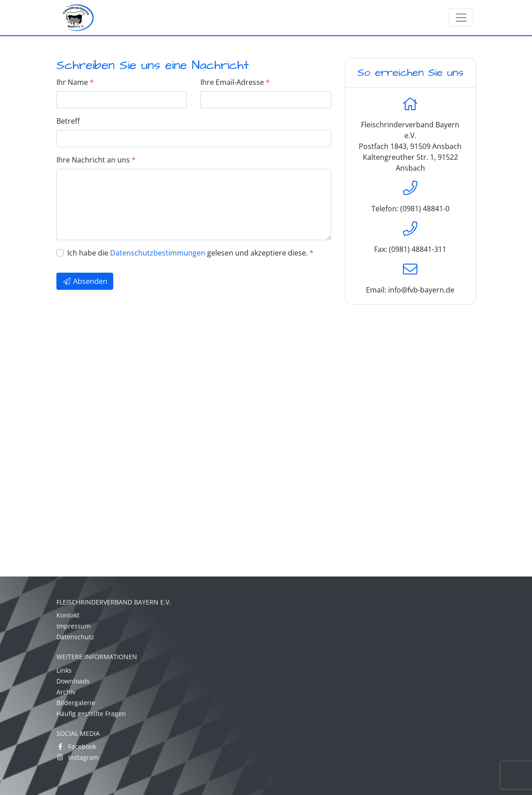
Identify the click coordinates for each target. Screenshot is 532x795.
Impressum (74, 626)
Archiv (66, 692)
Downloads (73, 681)
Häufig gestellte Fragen (91, 714)
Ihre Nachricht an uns (96, 160)
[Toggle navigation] (461, 18)
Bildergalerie (76, 703)
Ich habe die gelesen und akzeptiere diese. (190, 253)
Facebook (76, 746)
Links (64, 670)
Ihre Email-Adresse (235, 82)
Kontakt (68, 615)
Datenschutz (75, 637)
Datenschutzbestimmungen (158, 253)
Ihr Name (75, 82)
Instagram (78, 757)
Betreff (68, 121)
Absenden (85, 281)
